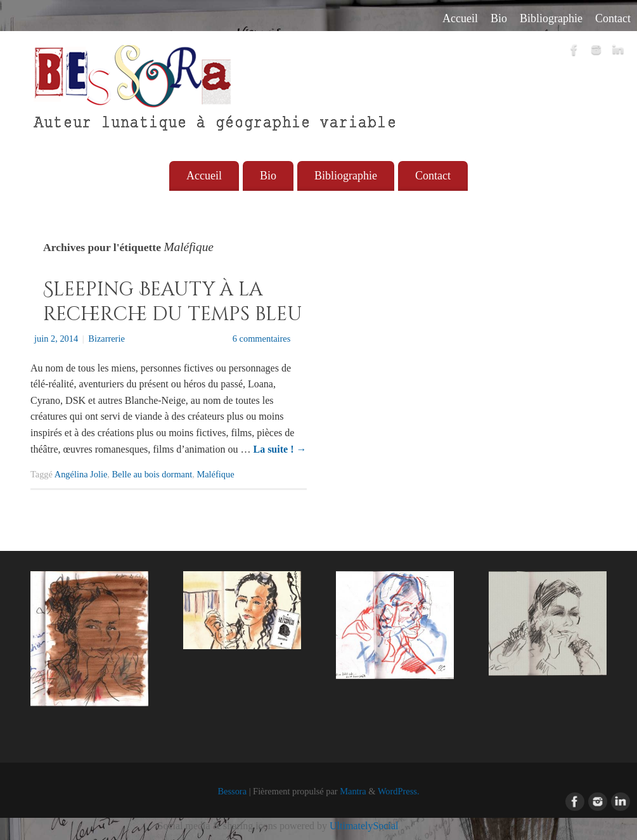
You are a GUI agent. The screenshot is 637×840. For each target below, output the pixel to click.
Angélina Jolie (81, 474)
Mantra (353, 791)
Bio (499, 18)
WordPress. (399, 791)
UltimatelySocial (364, 826)
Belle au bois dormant (152, 474)
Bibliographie (551, 18)
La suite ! (280, 449)
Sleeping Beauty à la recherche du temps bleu (173, 302)
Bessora (232, 791)
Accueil (460, 18)
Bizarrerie (106, 339)
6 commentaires (262, 339)
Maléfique (215, 474)
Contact (613, 18)
